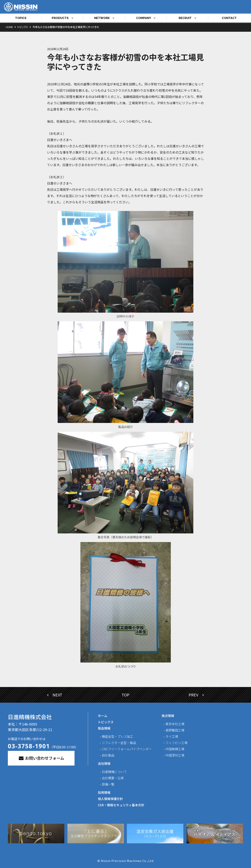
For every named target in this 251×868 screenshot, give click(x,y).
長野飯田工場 (175, 730)
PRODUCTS (63, 18)
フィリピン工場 (176, 743)
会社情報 (104, 763)
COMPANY (146, 18)
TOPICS (21, 18)
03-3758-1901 (29, 746)
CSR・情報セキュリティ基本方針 (121, 805)
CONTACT (229, 18)
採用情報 (104, 792)
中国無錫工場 (175, 749)
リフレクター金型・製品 (119, 743)
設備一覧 (108, 784)
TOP (125, 695)
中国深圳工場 (175, 755)
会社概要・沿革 (113, 778)
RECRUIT (187, 18)
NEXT (55, 695)
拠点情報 (168, 716)
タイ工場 (172, 736)
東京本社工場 (175, 724)
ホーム (103, 716)
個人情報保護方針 (110, 799)
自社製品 (108, 755)
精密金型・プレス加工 (117, 736)
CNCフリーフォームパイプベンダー (127, 749)
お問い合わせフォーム (41, 758)
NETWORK (104, 18)
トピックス (106, 722)
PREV (196, 695)
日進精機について (114, 772)
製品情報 (104, 728)
